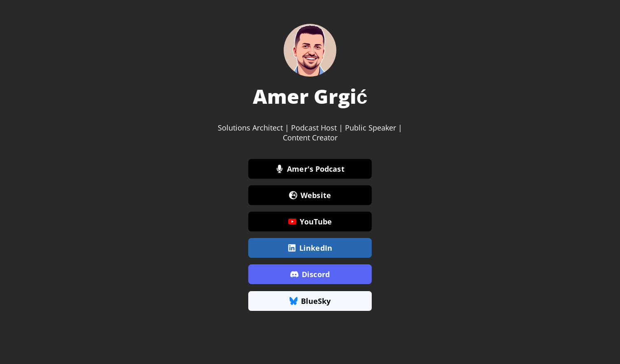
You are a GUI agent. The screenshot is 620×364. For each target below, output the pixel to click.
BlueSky (310, 301)
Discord (310, 275)
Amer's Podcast (310, 169)
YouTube (310, 222)
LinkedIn (310, 248)
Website (310, 196)
